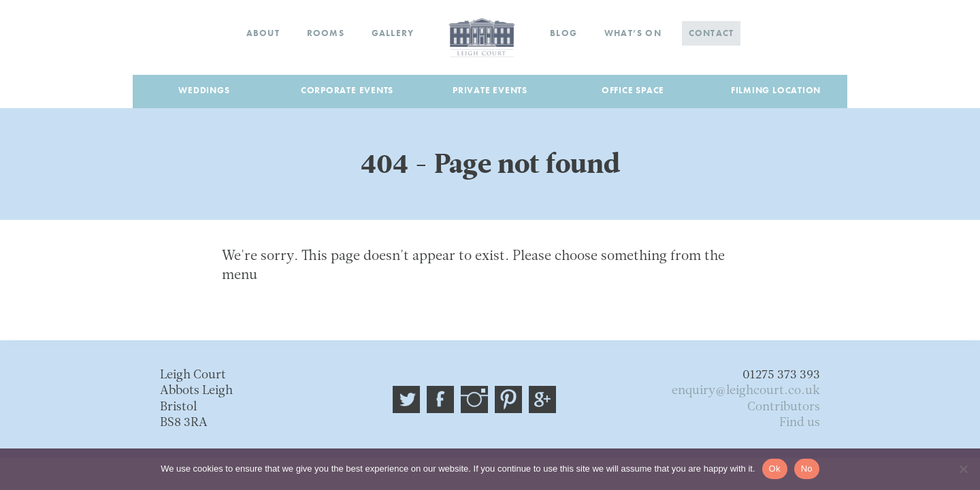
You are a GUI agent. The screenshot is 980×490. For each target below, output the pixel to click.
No (807, 469)
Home (482, 37)
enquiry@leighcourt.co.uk (746, 391)
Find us (800, 423)
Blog (563, 33)
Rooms (326, 33)
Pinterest (508, 399)
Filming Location (776, 90)
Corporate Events (347, 90)
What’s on (633, 33)
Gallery (393, 33)
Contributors (784, 407)
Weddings (204, 90)
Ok (775, 469)
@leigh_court (406, 399)
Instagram (474, 399)
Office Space (633, 90)
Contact (711, 33)
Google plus (542, 399)
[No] (963, 469)
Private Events (490, 90)
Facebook (440, 399)
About (263, 33)
